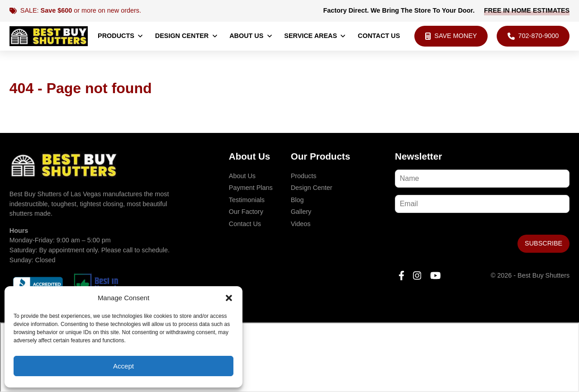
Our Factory (246, 212)
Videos (301, 224)
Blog (297, 200)
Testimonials (247, 200)
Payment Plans (251, 188)
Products (121, 36)
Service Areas (315, 36)
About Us (251, 36)
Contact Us (379, 36)
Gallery (301, 212)
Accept (123, 366)
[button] (229, 298)
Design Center (187, 36)
